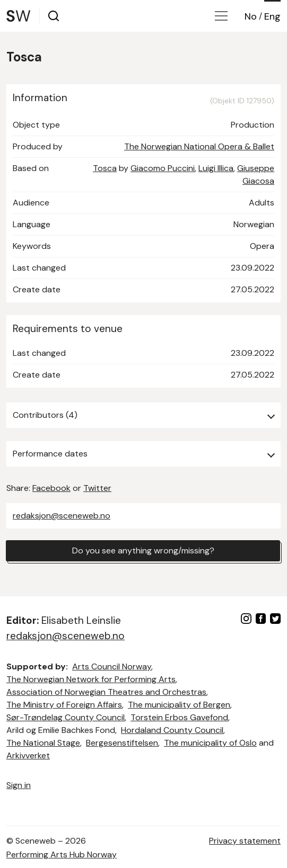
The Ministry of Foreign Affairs (64, 705)
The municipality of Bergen (179, 705)
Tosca (105, 168)
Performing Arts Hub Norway (62, 854)
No (251, 16)
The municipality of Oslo (210, 743)
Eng (272, 16)
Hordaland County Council (172, 730)
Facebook (51, 488)
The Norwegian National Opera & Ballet (199, 146)
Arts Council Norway (112, 666)
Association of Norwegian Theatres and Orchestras (106, 692)
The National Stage (43, 743)
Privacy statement (245, 841)
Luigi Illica (216, 168)
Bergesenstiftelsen (122, 743)
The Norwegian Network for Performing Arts (91, 679)
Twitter (97, 488)
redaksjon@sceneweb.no (62, 516)
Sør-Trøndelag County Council (66, 717)
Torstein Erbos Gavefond (179, 717)
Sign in (19, 785)
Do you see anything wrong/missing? (143, 551)
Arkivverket (28, 755)
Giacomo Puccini (163, 168)
